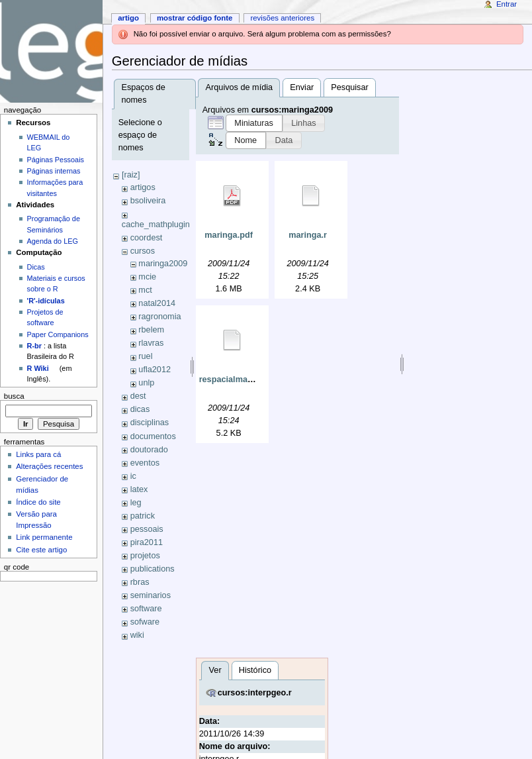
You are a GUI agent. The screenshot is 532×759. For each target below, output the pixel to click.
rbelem (151, 330)
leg (136, 503)
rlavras (151, 343)
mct (145, 290)
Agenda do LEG (53, 241)
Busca (14, 396)
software (146, 609)
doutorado (149, 450)
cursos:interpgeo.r (255, 693)
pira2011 (147, 542)
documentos (153, 436)
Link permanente (44, 537)
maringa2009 (163, 264)
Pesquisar (349, 87)
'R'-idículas (46, 301)
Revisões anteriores (282, 18)
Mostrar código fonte (195, 18)
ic (133, 476)
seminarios (151, 595)
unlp (146, 383)
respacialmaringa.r (237, 379)
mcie (147, 277)
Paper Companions (58, 334)
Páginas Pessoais (56, 160)
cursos (143, 251)
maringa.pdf (229, 235)
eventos (145, 463)
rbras (140, 582)
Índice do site (38, 502)
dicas (140, 409)
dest (138, 396)
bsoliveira (148, 201)
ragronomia (159, 317)
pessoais (147, 529)
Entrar (507, 4)
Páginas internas (54, 171)
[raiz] (131, 175)
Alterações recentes (49, 466)
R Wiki (38, 368)
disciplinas (150, 423)
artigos (143, 187)
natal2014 (157, 303)
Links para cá (38, 454)
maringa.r (308, 235)
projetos (145, 556)
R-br (34, 346)
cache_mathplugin (156, 225)
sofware (145, 622)
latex (139, 489)
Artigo (128, 18)
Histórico (255, 670)
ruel (145, 356)
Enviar (302, 87)
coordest (147, 238)
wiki (137, 635)
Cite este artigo (41, 550)
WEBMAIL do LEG (49, 142)
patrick (143, 516)
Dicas (36, 267)
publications (153, 569)
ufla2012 (155, 370)
